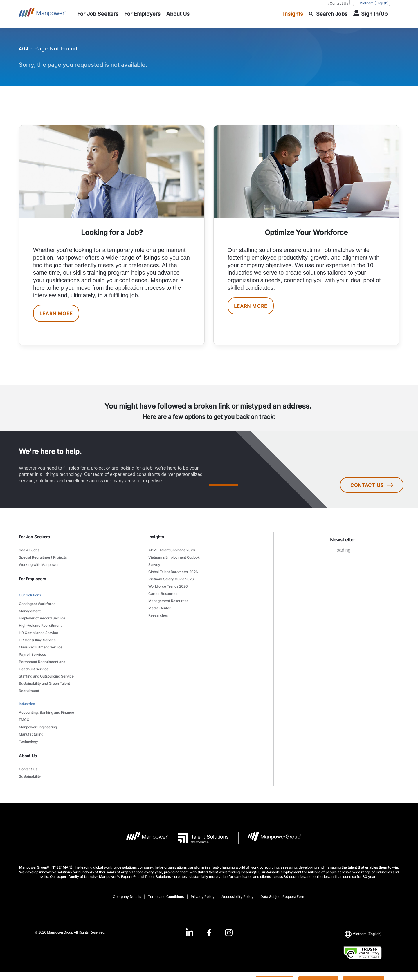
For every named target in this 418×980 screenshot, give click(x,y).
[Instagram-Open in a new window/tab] (229, 933)
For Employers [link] (33, 579)
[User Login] (370, 14)
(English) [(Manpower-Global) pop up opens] (372, 3)
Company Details (127, 897)
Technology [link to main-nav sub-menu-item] (28, 741)
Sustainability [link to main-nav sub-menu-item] (30, 776)
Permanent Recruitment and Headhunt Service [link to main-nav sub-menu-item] (42, 665)
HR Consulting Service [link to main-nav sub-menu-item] (37, 640)
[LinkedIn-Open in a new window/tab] (190, 932)
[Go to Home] (42, 14)
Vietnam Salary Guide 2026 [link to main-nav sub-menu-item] (171, 579)
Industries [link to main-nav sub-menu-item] (27, 704)
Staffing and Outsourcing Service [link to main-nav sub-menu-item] (46, 676)
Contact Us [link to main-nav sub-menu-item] (28, 769)
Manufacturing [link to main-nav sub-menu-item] (31, 734)
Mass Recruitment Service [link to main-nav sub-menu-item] (41, 647)
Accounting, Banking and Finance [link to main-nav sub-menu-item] (46, 712)
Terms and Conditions (166, 897)
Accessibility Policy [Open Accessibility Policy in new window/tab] (237, 897)
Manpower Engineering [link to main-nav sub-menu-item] (38, 727)
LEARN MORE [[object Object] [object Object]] (56, 314)
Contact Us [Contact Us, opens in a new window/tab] (339, 3)
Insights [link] (156, 537)
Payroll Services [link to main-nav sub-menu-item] (32, 654)
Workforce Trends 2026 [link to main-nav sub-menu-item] (168, 586)
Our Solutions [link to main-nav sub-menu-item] (30, 595)
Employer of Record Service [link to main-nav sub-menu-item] (42, 618)
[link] (209, 933)
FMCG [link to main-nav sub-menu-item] (24, 720)
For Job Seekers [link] (34, 537)
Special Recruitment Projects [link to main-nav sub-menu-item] (43, 557)
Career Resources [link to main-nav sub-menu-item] (163, 594)
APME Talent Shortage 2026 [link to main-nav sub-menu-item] (172, 550)
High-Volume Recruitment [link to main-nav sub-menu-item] (40, 625)
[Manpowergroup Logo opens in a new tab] (270, 838)
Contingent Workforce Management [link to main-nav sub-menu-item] (37, 607)
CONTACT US (372, 485)
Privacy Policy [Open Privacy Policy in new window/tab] (203, 897)
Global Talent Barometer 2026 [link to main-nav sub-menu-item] (173, 572)
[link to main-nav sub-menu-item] (98, 14)
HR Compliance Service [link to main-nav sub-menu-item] (38, 633)
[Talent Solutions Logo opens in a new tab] (199, 838)
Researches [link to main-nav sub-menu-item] (158, 615)
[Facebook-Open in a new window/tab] (209, 933)
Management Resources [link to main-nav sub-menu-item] (168, 601)
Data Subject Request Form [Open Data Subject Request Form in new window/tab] (283, 897)
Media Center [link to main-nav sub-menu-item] (160, 608)
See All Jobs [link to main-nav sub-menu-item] (29, 550)
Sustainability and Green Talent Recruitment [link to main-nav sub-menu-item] (44, 687)
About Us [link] (28, 756)
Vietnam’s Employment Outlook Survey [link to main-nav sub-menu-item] (174, 561)
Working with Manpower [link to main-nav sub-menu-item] (39, 565)
